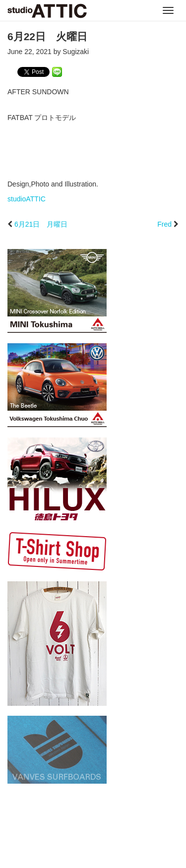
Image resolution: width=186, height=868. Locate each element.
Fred (164, 224)
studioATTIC (27, 199)
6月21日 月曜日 (41, 224)
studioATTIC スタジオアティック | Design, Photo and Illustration (47, 11)
